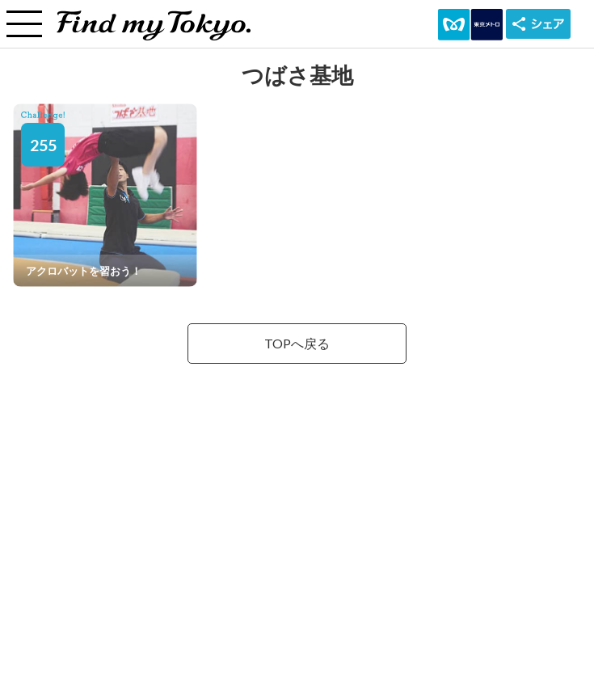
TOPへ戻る (297, 343)
